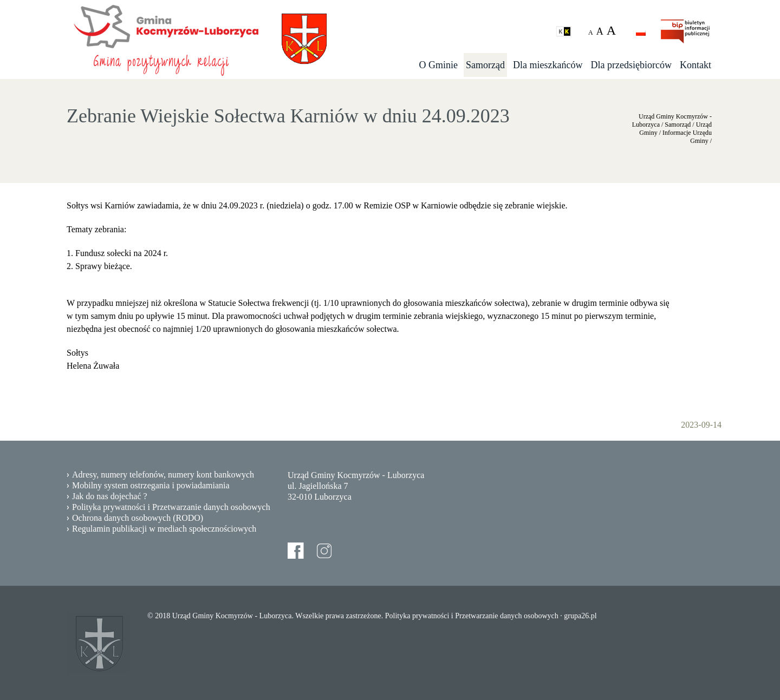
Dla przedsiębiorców (631, 65)
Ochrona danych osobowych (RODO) (138, 518)
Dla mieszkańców (548, 65)
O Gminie (439, 65)
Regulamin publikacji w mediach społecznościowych (164, 529)
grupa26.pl (580, 616)
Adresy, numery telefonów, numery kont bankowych (163, 475)
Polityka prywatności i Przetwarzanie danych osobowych (171, 507)
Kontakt (695, 65)
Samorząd (485, 65)
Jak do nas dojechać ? (110, 496)
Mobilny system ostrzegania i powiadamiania (151, 485)
